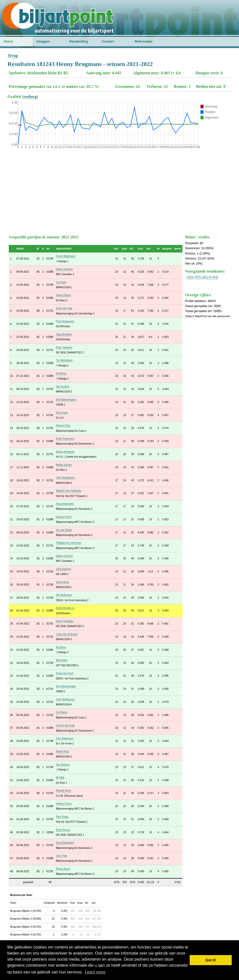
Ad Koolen (62, 660)
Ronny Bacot (63, 869)
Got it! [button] (211, 960)
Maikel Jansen (64, 465)
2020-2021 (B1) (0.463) (203, 277)
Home (8, 41)
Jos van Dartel (64, 530)
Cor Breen (62, 712)
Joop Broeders (64, 334)
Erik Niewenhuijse (66, 400)
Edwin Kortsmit (64, 269)
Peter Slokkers (64, 348)
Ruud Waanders (65, 504)
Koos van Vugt (64, 308)
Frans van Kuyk (65, 673)
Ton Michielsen (64, 360)
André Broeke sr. (65, 608)
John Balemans (65, 738)
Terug (13, 56)
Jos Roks (61, 282)
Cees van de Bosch (67, 634)
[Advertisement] (120, 191)
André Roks (62, 582)
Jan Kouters (63, 387)
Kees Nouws (63, 830)
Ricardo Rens (64, 791)
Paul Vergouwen (65, 321)
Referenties (144, 41)
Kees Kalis (62, 413)
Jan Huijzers (63, 765)
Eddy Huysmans (65, 439)
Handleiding (78, 41)
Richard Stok (63, 426)
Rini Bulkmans (64, 595)
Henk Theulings (65, 621)
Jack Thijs (61, 856)
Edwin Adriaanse (65, 452)
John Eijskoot (63, 569)
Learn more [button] (95, 972)
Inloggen (43, 41)
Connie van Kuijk (65, 725)
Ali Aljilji (60, 777)
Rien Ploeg (62, 817)
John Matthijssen (65, 478)
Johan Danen (63, 295)
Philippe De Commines (69, 543)
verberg (30, 97)
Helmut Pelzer (64, 517)
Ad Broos (61, 373)
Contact (108, 41)
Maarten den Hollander (69, 491)
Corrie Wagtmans (66, 256)
